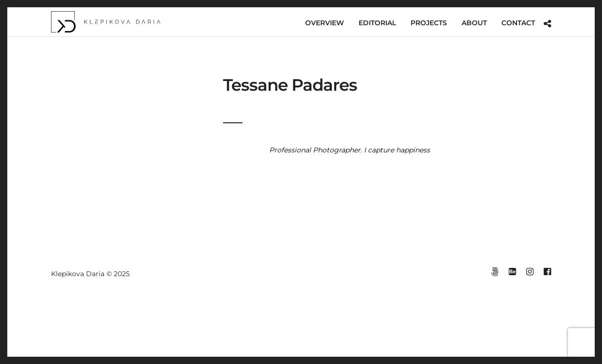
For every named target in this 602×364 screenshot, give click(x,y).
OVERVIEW (325, 23)
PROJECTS (429, 23)
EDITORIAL (377, 23)
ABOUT (474, 23)
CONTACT (518, 23)
